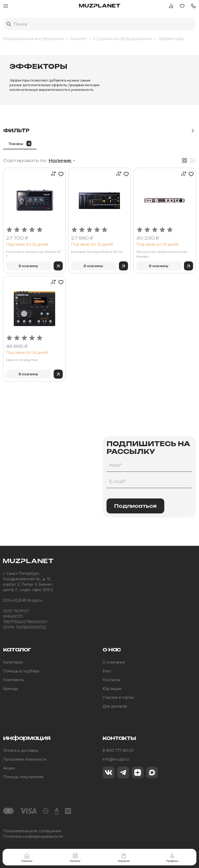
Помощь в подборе (21, 671)
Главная (27, 858)
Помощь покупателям (23, 777)
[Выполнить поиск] (9, 24)
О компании (114, 662)
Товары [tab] (20, 144)
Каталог (75, 858)
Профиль (172, 858)
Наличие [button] (61, 160)
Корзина (124, 858)
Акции (9, 768)
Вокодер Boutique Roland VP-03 (97, 252)
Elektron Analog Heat (22, 360)
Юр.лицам (112, 689)
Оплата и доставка (21, 751)
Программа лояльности (25, 759)
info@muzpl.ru (116, 759)
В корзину (29, 266)
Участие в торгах (118, 697)
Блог (107, 671)
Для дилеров (115, 706)
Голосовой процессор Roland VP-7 (34, 254)
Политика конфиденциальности (33, 836)
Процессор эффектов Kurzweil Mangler (162, 254)
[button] (193, 6)
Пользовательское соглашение (32, 831)
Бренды (11, 689)
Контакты (111, 680)
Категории (13, 662)
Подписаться (135, 506)
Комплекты (13, 680)
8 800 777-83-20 (118, 751)
